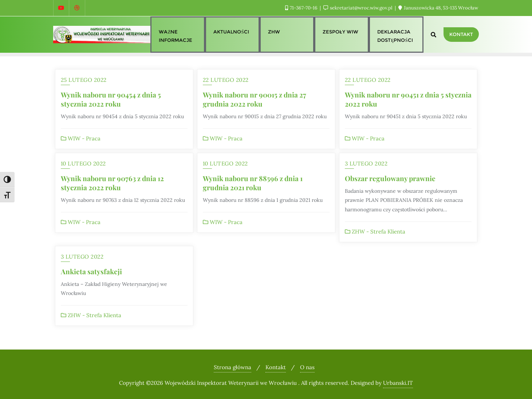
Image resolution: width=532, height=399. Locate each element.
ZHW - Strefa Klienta (375, 232)
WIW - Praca (81, 138)
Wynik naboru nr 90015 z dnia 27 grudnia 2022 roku (255, 99)
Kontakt (461, 34)
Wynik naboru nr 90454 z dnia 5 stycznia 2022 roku (111, 99)
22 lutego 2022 (226, 80)
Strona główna (232, 367)
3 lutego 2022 (366, 163)
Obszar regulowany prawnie (390, 178)
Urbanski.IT (398, 383)
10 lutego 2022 (83, 163)
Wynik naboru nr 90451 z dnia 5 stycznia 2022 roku (408, 99)
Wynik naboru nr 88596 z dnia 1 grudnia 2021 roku (253, 183)
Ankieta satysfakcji (91, 271)
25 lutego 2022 (84, 80)
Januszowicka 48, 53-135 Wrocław (438, 8)
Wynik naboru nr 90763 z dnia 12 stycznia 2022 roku (112, 183)
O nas (307, 367)
